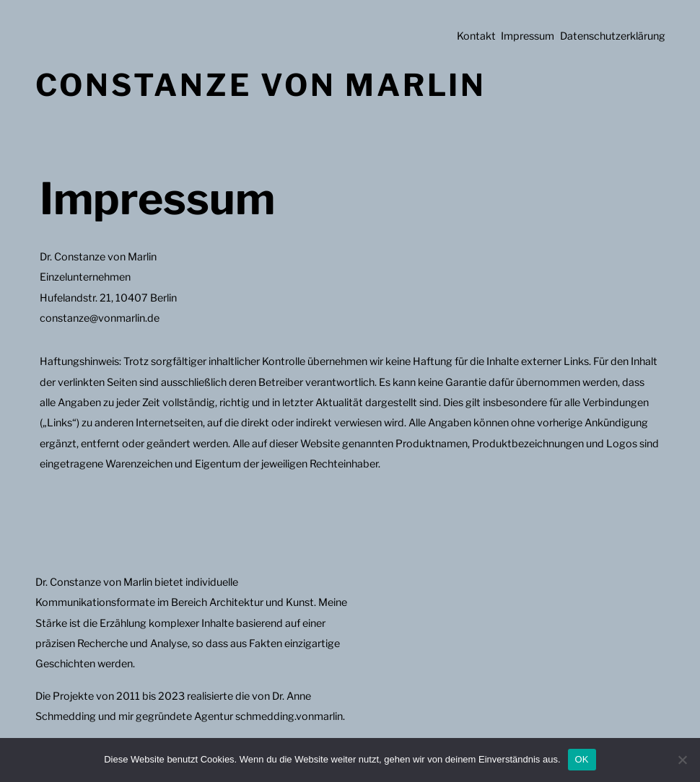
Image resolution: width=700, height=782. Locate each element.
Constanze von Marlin (261, 85)
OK (582, 759)
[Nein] (682, 760)
